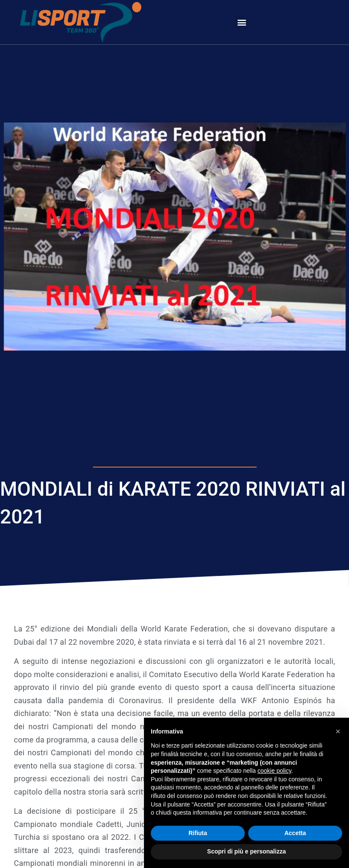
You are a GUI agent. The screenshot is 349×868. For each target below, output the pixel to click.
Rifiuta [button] (198, 833)
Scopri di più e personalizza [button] (246, 851)
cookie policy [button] (274, 771)
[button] (242, 22)
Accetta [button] (295, 833)
